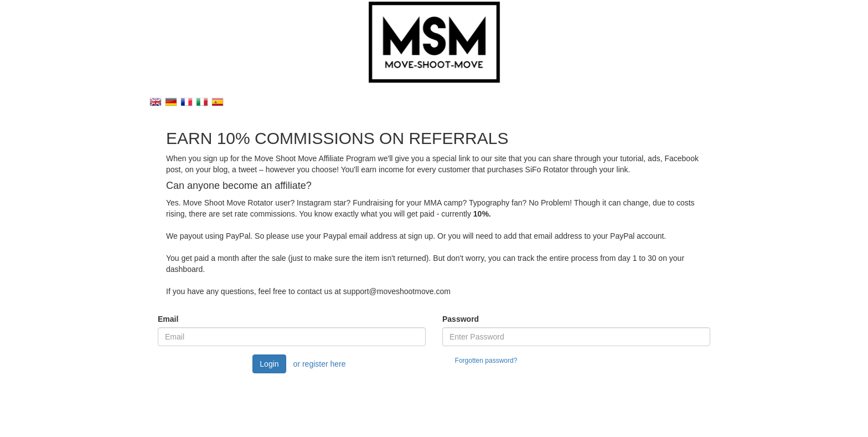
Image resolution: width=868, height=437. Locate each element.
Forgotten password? (486, 361)
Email (168, 319)
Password (461, 319)
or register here (320, 364)
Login (269, 364)
